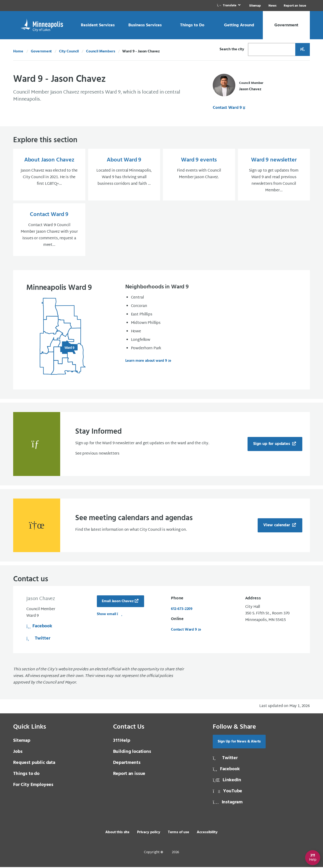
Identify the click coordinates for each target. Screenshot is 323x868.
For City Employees (33, 786)
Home (18, 51)
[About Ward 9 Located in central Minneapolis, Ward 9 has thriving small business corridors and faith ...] (124, 175)
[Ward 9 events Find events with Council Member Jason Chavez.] (199, 175)
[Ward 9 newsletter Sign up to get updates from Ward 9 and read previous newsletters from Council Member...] (274, 175)
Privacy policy (149, 833)
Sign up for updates (272, 445)
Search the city (232, 49)
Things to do (26, 775)
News (272, 6)
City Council (69, 51)
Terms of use (179, 833)
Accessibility (207, 833)
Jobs (18, 753)
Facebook (39, 627)
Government (41, 51)
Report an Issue (295, 6)
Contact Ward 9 (227, 108)
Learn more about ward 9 (146, 362)
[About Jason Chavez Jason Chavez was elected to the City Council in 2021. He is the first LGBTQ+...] (49, 175)
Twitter (38, 639)
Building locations (132, 753)
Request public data (34, 764)
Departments (127, 764)
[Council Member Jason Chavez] (238, 86)
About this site (117, 833)
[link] (229, 6)
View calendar (277, 526)
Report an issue (129, 775)
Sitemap (255, 6)
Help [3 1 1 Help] (122, 742)
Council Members (101, 51)
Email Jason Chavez (118, 602)
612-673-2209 (182, 610)
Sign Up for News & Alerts (239, 742)
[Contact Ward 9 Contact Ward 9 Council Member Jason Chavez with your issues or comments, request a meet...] (49, 231)
